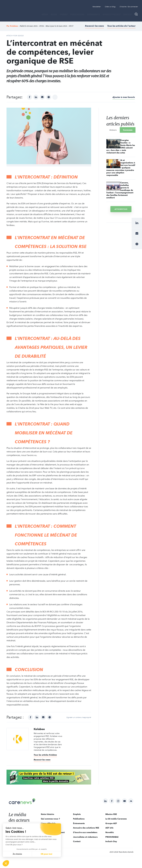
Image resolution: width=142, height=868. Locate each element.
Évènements (93, 14)
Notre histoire (47, 814)
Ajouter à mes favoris (124, 97)
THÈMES (64, 14)
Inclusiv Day (111, 841)
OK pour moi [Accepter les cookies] (47, 854)
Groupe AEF (111, 823)
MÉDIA (45, 14)
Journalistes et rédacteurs (85, 837)
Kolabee (14, 26)
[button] (6, 863)
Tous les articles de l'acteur (121, 26)
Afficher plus (121, 209)
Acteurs (113, 130)
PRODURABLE (112, 837)
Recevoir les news (94, 26)
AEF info (109, 828)
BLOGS (54, 14)
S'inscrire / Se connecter (129, 7)
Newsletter (97, 7)
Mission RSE (111, 814)
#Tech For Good (15, 36)
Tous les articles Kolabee (45, 755)
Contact (77, 841)
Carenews (128, 130)
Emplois (127, 14)
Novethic (110, 832)
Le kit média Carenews (116, 819)
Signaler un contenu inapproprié (79, 717)
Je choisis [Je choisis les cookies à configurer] (17, 854)
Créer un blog (110, 7)
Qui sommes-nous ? (50, 819)
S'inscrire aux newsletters (85, 832)
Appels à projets (112, 14)
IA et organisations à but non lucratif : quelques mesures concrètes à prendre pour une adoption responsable (121, 168)
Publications (77, 14)
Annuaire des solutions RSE (86, 828)
